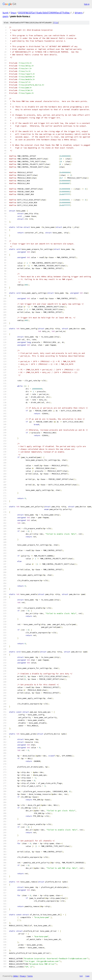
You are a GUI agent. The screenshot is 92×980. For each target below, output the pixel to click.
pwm (5, 16)
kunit (6, 13)
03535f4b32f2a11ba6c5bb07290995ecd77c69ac (44, 13)
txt (81, 976)
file (56, 23)
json (87, 976)
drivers (79, 13)
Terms (30, 976)
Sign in (87, 4)
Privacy (23, 976)
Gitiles (16, 976)
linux (13, 13)
